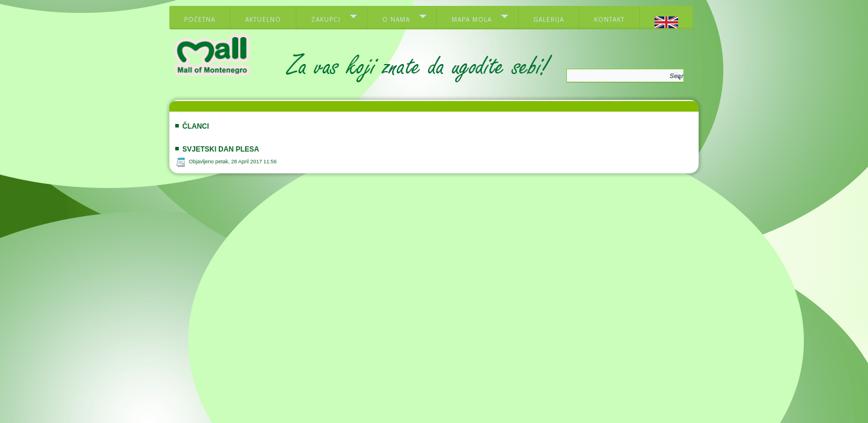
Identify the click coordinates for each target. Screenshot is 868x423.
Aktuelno (263, 19)
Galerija (549, 19)
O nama (396, 19)
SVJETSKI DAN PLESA (221, 149)
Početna (200, 19)
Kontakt (609, 19)
